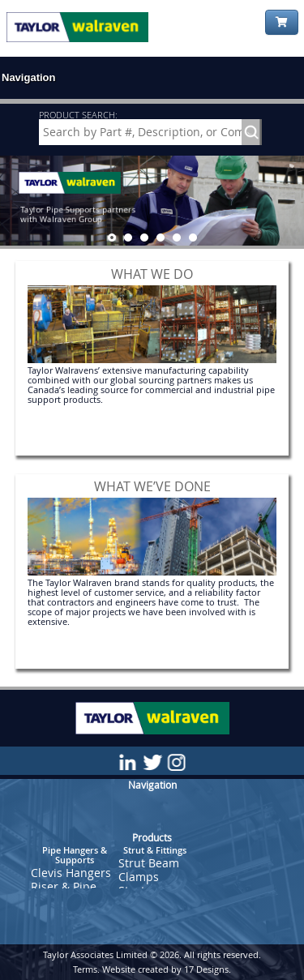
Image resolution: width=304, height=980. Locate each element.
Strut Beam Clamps (149, 870)
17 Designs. (208, 969)
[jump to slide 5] (177, 238)
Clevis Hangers (71, 873)
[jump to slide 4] (161, 238)
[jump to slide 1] (112, 238)
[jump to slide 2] (128, 238)
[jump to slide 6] (193, 238)
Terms (85, 969)
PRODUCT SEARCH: (78, 115)
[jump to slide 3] (144, 238)
